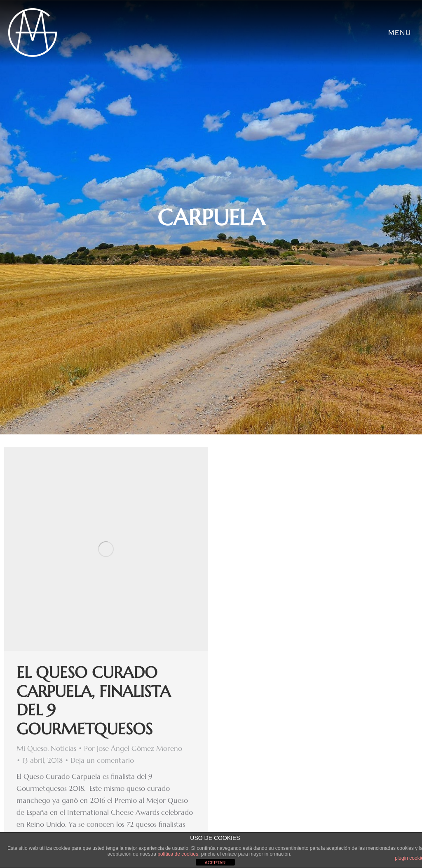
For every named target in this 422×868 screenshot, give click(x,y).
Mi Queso (32, 748)
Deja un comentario (102, 760)
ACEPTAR (215, 863)
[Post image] (106, 549)
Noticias (63, 748)
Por (133, 748)
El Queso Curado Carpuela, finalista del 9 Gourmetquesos (94, 701)
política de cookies (178, 854)
